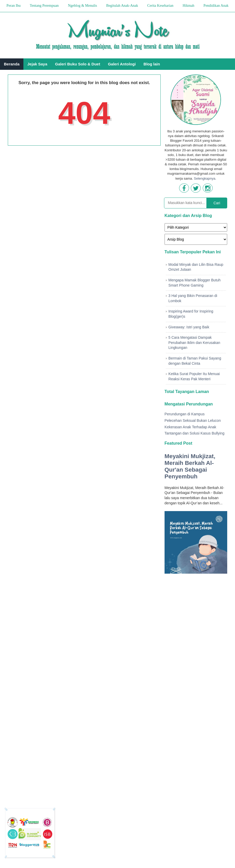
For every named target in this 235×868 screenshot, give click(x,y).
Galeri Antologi (122, 64)
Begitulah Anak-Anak (122, 6)
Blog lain (152, 64)
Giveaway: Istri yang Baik (189, 327)
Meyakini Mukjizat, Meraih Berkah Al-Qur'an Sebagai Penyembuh (190, 466)
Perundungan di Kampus (185, 414)
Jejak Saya (37, 64)
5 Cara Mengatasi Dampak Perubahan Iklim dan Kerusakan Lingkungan (194, 343)
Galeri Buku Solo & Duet (78, 64)
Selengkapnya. (205, 178)
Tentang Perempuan (44, 6)
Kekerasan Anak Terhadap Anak (190, 427)
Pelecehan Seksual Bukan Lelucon (193, 421)
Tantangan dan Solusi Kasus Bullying (194, 433)
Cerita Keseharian (160, 6)
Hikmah (188, 6)
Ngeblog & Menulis (82, 6)
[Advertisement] (196, 685)
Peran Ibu (14, 6)
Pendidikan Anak (216, 6)
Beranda (12, 64)
